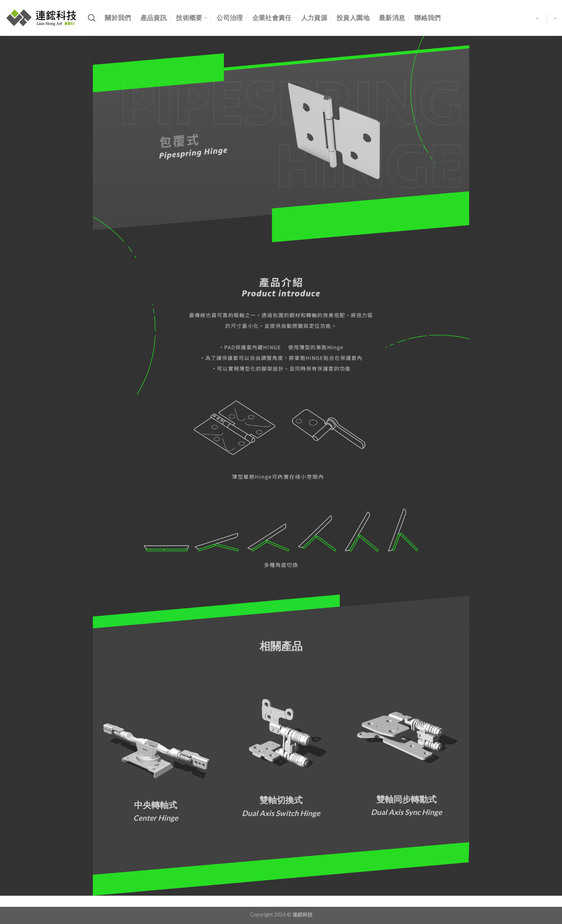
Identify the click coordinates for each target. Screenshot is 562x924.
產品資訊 (154, 18)
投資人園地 (353, 18)
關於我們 (118, 18)
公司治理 (230, 18)
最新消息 (392, 18)
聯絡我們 (427, 18)
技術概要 (192, 18)
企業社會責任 (272, 18)
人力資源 (314, 18)
